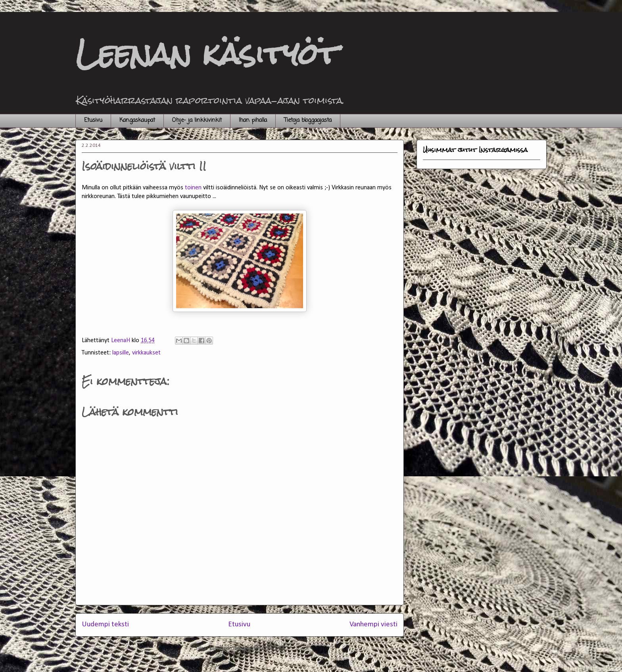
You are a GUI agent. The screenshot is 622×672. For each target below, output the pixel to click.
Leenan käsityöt (207, 54)
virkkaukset (146, 353)
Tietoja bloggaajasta (308, 120)
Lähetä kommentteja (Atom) (247, 649)
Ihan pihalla (253, 120)
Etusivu (93, 120)
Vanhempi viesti (373, 625)
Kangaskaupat (137, 120)
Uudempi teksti (105, 625)
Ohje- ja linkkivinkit (197, 120)
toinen (193, 188)
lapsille (121, 353)
